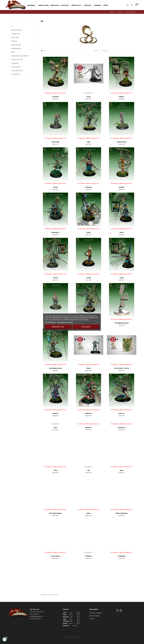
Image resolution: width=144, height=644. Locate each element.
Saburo (89, 232)
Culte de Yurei (16, 34)
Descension (15, 63)
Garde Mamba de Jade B (122, 323)
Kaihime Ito (88, 413)
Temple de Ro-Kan (17, 60)
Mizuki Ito (89, 428)
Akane (122, 470)
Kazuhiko (122, 187)
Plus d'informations (50, 322)
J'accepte (86, 327)
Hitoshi (55, 187)
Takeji (122, 278)
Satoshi (55, 278)
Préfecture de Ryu (17, 30)
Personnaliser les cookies (65, 322)
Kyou (55, 428)
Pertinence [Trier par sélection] (120, 51)
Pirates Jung (15, 37)
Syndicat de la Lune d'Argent (20, 56)
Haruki (88, 368)
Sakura (122, 232)
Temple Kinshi (16, 74)
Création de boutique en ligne (72, 637)
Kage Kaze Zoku (16, 48)
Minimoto (14, 41)
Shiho (13, 52)
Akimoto (122, 97)
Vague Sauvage (16, 45)
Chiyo (89, 142)
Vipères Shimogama (122, 513)
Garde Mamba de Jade (55, 368)
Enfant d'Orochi (122, 142)
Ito (12, 26)
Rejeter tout (58, 327)
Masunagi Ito (55, 232)
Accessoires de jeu (17, 71)
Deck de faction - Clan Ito (122, 368)
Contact (92, 619)
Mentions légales (94, 616)
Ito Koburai (88, 556)
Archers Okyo (55, 142)
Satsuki (89, 278)
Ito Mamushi (122, 556)
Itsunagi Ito (89, 187)
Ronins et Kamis (16, 67)
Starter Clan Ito (55, 556)
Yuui (88, 470)
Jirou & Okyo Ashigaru (55, 513)
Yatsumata (55, 97)
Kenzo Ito (122, 413)
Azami (89, 97)
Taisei (55, 470)
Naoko (88, 513)
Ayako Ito (55, 413)
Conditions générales (96, 613)
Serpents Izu (122, 428)
